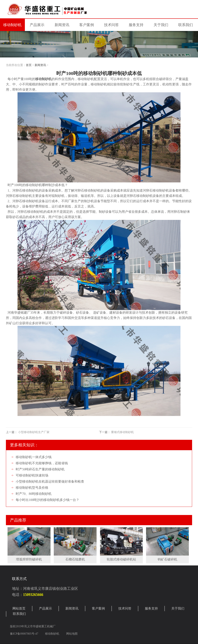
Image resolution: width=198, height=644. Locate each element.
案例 (87, 25)
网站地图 (72, 634)
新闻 (62, 25)
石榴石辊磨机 (75, 559)
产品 (37, 25)
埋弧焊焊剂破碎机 (29, 559)
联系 (186, 25)
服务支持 (151, 608)
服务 (136, 25)
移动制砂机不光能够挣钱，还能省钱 (42, 463)
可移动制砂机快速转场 (32, 475)
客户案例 (98, 608)
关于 (161, 25)
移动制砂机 (12, 25)
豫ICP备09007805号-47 (24, 634)
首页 (29, 65)
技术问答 (111, 25)
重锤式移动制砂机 (122, 432)
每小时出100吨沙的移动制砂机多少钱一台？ (47, 500)
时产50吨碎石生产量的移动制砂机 (40, 469)
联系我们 (19, 614)
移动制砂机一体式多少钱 (34, 457)
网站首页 (19, 608)
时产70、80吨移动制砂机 (34, 494)
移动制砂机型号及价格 (32, 488)
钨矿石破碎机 (167, 559)
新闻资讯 (40, 65)
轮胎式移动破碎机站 (121, 559)
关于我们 (178, 608)
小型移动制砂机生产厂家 (34, 432)
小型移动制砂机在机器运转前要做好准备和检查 (50, 481)
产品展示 (45, 608)
